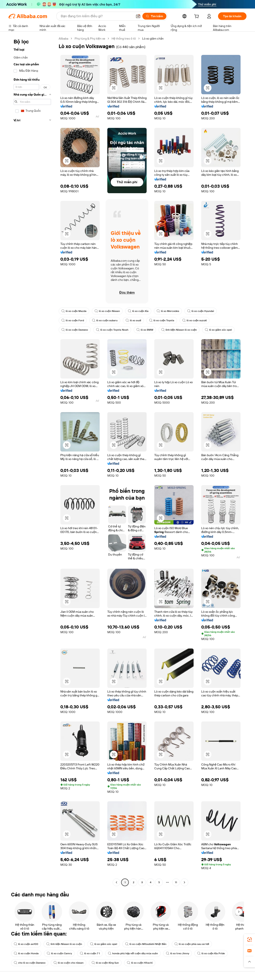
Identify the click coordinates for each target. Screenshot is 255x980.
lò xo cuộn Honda (26, 953)
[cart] (197, 17)
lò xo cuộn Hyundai (201, 311)
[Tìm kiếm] (154, 16)
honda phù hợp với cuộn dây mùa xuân (133, 953)
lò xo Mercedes (168, 311)
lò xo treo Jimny (178, 953)
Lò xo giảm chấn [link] (153, 39)
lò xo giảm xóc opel (218, 330)
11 (176, 882)
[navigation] (32, 461)
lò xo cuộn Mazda (74, 311)
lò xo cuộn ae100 (26, 944)
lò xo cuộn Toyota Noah (112, 330)
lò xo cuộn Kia (138, 311)
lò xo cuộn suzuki (195, 320)
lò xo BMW (145, 330)
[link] (249, 940)
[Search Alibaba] (96, 16)
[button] (138, 16)
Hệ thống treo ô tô (124, 39)
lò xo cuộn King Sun (105, 963)
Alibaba (63, 39)
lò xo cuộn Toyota (162, 320)
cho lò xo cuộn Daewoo (30, 963)
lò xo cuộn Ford (73, 320)
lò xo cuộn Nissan (107, 311)
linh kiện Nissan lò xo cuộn (179, 330)
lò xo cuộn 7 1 (90, 953)
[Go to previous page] (116, 882)
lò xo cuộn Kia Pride (211, 953)
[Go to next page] (184, 882)
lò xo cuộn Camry (59, 953)
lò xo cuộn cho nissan (68, 963)
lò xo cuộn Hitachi (140, 963)
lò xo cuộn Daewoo (75, 330)
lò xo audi (133, 320)
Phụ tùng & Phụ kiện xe (90, 39)
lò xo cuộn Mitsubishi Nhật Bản (146, 944)
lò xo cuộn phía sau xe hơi (192, 944)
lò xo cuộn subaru (105, 320)
